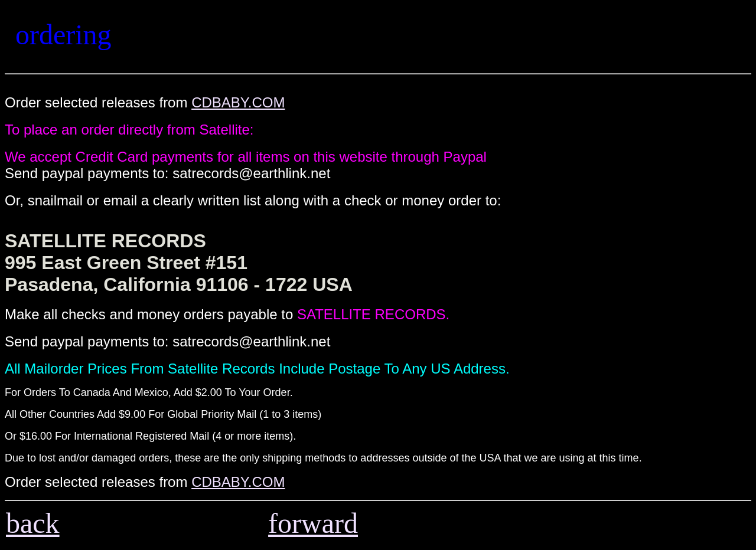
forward (313, 523)
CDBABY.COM (238, 102)
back (33, 523)
